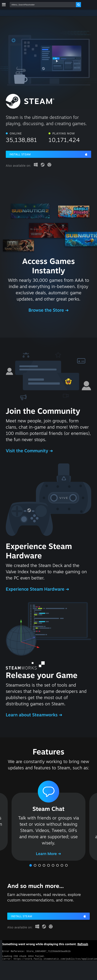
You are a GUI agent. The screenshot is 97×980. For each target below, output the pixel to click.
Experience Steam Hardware (36, 589)
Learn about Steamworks (32, 715)
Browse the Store (47, 310)
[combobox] (43, 5)
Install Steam (20, 154)
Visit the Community (28, 451)
